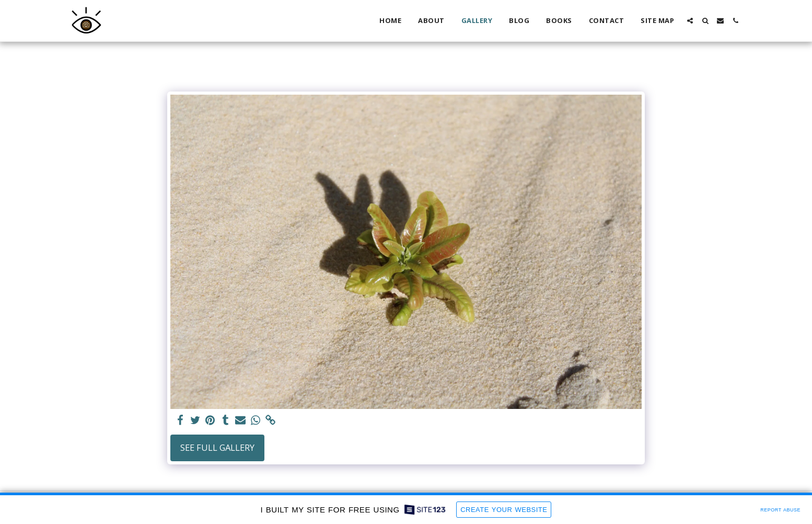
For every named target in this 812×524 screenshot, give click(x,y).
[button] (690, 21)
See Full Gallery (217, 447)
